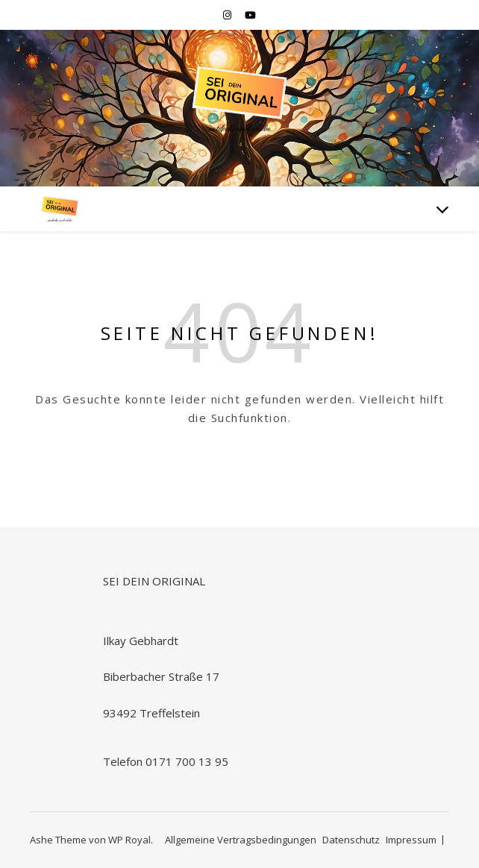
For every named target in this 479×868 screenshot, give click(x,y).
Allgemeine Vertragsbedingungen (241, 840)
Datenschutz (351, 840)
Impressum (411, 840)
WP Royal (129, 840)
